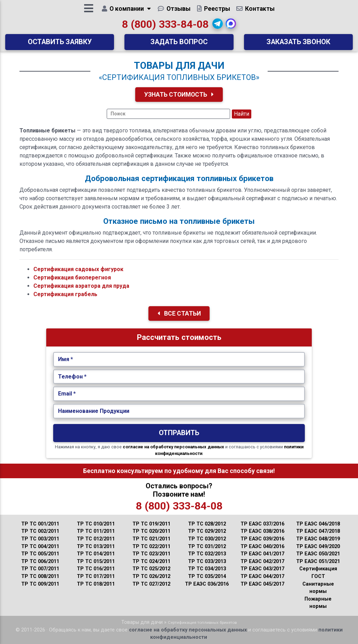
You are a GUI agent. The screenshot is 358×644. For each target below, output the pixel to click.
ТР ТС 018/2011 (96, 584)
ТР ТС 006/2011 (40, 561)
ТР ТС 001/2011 (40, 524)
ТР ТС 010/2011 (96, 524)
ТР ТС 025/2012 (151, 569)
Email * (67, 394)
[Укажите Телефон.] (179, 377)
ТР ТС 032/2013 (207, 554)
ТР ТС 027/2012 (151, 584)
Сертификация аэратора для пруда (81, 286)
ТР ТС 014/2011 (96, 554)
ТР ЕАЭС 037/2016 (262, 524)
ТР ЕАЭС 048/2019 (318, 539)
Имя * (66, 359)
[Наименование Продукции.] (179, 411)
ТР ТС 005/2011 (40, 554)
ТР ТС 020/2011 (151, 531)
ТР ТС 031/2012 (207, 547)
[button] (218, 26)
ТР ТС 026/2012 (151, 576)
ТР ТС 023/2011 (151, 554)
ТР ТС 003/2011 (40, 539)
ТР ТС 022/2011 (151, 547)
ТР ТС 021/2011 (151, 539)
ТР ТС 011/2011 (96, 531)
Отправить (179, 433)
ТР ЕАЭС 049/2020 (318, 547)
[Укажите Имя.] (179, 359)
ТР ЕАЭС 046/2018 (318, 524)
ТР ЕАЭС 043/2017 (262, 569)
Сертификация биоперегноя (72, 278)
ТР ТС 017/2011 (96, 576)
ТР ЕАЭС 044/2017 (262, 576)
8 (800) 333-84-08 (165, 27)
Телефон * (72, 377)
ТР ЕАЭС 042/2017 (262, 561)
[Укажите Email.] (179, 394)
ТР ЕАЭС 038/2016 (262, 531)
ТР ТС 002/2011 (40, 531)
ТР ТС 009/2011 (40, 584)
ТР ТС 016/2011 (96, 569)
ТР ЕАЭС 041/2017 (262, 554)
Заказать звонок (298, 44)
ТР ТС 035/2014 (207, 576)
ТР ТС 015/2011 (96, 561)
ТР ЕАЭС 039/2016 (262, 539)
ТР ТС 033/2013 (207, 561)
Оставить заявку (60, 44)
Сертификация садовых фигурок (78, 269)
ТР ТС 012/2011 (96, 539)
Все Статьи (179, 313)
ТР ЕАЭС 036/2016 (207, 584)
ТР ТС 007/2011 (40, 569)
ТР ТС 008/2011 (40, 576)
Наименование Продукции (94, 411)
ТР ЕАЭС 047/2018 (318, 531)
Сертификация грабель (65, 294)
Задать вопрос (179, 44)
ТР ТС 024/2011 (151, 561)
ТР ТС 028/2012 (207, 524)
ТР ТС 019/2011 (151, 524)
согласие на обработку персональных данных (173, 447)
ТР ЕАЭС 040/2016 (262, 547)
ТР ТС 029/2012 (207, 531)
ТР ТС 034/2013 (207, 569)
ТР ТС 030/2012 (207, 539)
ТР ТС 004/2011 (40, 547)
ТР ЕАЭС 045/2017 (262, 584)
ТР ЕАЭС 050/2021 (318, 554)
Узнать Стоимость (179, 95)
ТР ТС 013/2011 (96, 547)
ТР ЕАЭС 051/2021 (318, 561)
